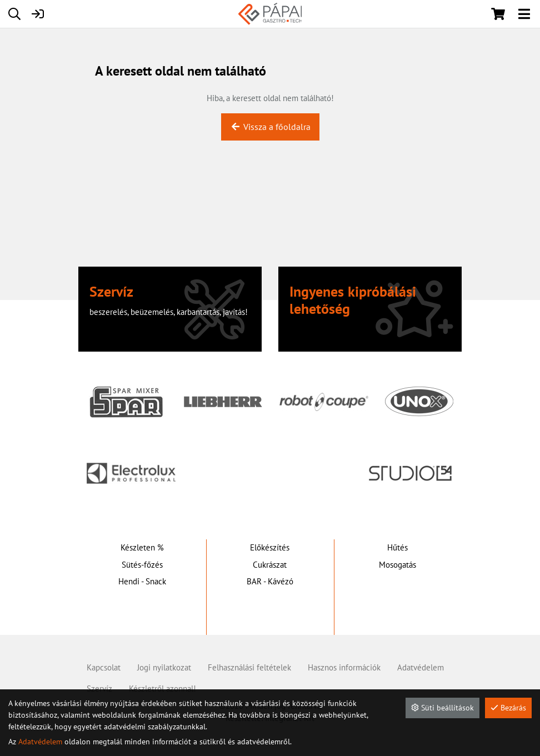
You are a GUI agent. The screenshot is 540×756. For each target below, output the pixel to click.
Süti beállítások (442, 708)
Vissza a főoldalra (270, 127)
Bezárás (508, 708)
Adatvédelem (40, 742)
